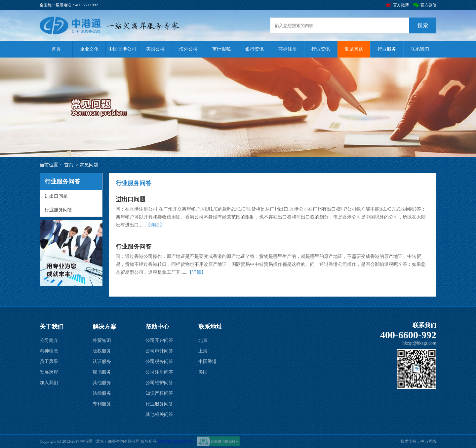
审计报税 (221, 49)
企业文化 (89, 49)
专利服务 (102, 404)
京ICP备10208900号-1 (176, 441)
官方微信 (428, 5)
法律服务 (102, 393)
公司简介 (49, 340)
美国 (203, 372)
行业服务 (387, 49)
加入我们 (49, 383)
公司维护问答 (159, 383)
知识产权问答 (159, 393)
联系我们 (420, 49)
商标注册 (288, 49)
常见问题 (354, 49)
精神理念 (49, 351)
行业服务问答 (59, 210)
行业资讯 (321, 49)
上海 (203, 351)
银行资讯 (255, 49)
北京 (203, 340)
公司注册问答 (159, 372)
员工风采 (49, 362)
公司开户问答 (159, 340)
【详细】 (155, 225)
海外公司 (188, 49)
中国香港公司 (122, 49)
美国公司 (155, 49)
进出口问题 (56, 196)
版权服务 (102, 351)
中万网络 (428, 441)
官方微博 (401, 5)
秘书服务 (102, 372)
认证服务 (102, 362)
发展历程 (49, 372)
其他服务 (102, 383)
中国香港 (208, 362)
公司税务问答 (159, 362)
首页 (56, 49)
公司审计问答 (159, 351)
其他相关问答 (159, 414)
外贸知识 (102, 340)
